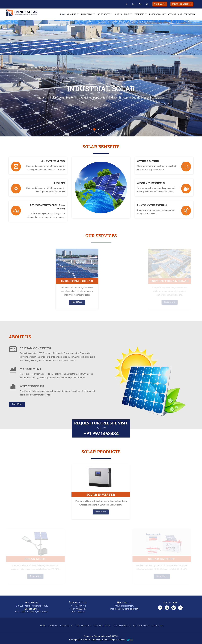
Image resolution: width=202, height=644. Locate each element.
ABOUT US (53, 626)
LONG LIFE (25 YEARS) (53, 161)
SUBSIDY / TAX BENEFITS (151, 183)
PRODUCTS (139, 14)
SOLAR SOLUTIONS (121, 14)
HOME (63, 14)
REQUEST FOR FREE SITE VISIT (101, 429)
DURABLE (59, 183)
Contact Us (189, 14)
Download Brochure (182, 4)
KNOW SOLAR (87, 14)
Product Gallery (157, 14)
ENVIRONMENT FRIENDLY (152, 205)
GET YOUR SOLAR (175, 14)
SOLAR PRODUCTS (122, 626)
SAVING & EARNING (148, 161)
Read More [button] (17, 404)
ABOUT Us (72, 14)
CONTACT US (158, 626)
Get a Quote (160, 4)
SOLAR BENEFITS (105, 14)
